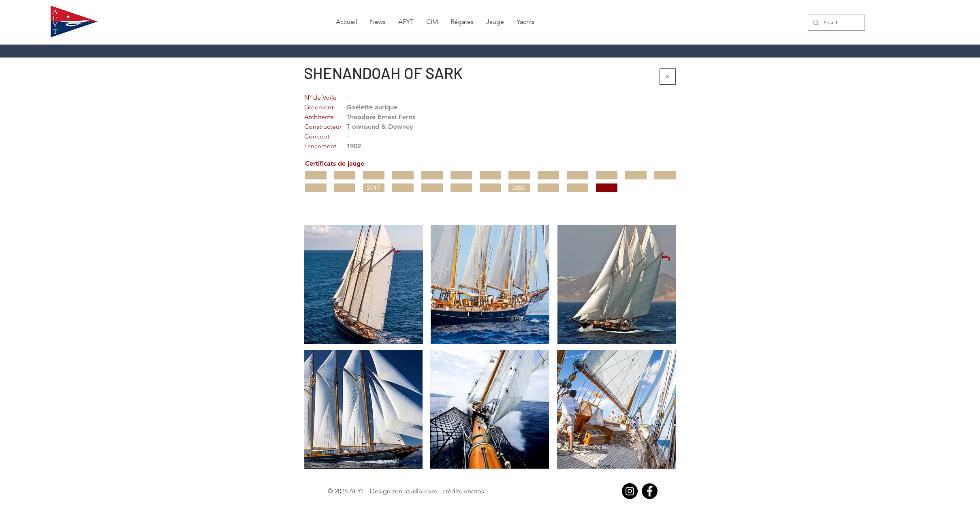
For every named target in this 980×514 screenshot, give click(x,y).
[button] (378, 22)
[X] (668, 77)
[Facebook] (650, 491)
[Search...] (836, 23)
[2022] (519, 188)
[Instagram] (630, 491)
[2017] (374, 188)
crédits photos (463, 491)
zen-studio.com (415, 491)
